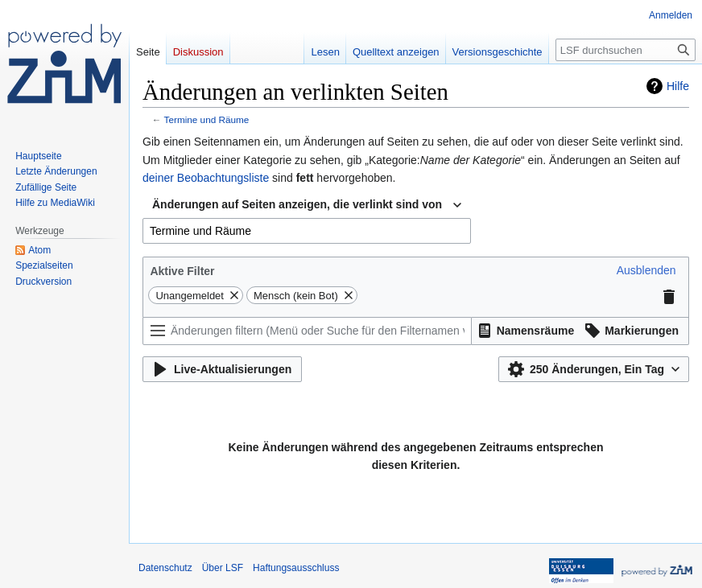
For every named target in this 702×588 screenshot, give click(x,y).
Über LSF (223, 568)
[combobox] (307, 205)
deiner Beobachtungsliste (206, 178)
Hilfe (678, 86)
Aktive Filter (182, 271)
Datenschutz (165, 568)
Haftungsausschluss (296, 568)
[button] (646, 270)
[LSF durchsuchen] (626, 50)
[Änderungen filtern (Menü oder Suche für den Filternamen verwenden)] (307, 331)
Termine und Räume (207, 119)
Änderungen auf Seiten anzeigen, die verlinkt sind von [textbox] (297, 204)
